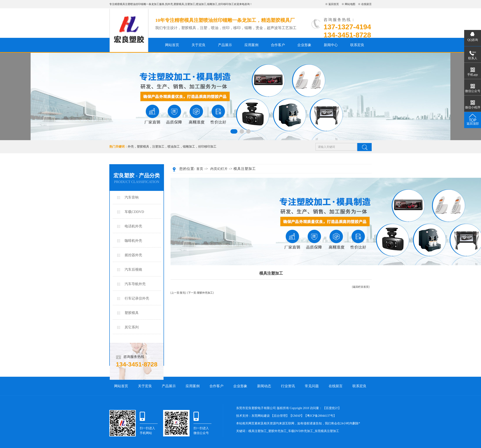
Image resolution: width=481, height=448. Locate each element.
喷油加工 (201, 4)
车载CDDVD (134, 212)
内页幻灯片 (219, 169)
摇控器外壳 (133, 255)
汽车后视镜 (133, 269)
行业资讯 (288, 386)
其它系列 (132, 327)
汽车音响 (132, 197)
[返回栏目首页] (361, 287)
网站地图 (350, 4)
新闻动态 (264, 386)
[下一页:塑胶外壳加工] (200, 293)
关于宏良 (199, 45)
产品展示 (225, 45)
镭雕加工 (212, 4)
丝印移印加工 (226, 4)
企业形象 (304, 45)
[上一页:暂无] (178, 293)
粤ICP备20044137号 (320, 416)
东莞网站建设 (261, 416)
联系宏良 (357, 45)
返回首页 (334, 4)
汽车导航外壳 (135, 284)
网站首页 (172, 45)
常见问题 (312, 386)
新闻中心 (331, 45)
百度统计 (332, 408)
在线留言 (366, 4)
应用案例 (251, 45)
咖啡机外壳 (133, 241)
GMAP (296, 416)
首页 (200, 169)
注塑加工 (190, 4)
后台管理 (280, 416)
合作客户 (278, 45)
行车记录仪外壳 (137, 298)
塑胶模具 (179, 4)
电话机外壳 (133, 226)
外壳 (170, 4)
